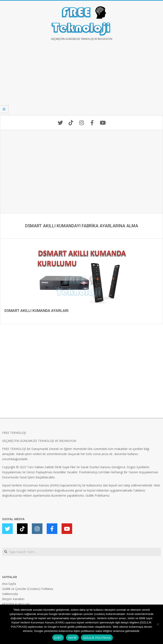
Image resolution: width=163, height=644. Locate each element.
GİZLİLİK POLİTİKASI (97, 638)
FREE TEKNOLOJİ (14, 433)
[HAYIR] (158, 624)
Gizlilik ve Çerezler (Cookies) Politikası (28, 589)
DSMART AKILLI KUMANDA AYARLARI (37, 311)
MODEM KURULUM (16, 604)
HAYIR (72, 638)
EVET (58, 638)
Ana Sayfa (9, 584)
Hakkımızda (10, 594)
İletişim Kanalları (13, 599)
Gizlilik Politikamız (98, 495)
